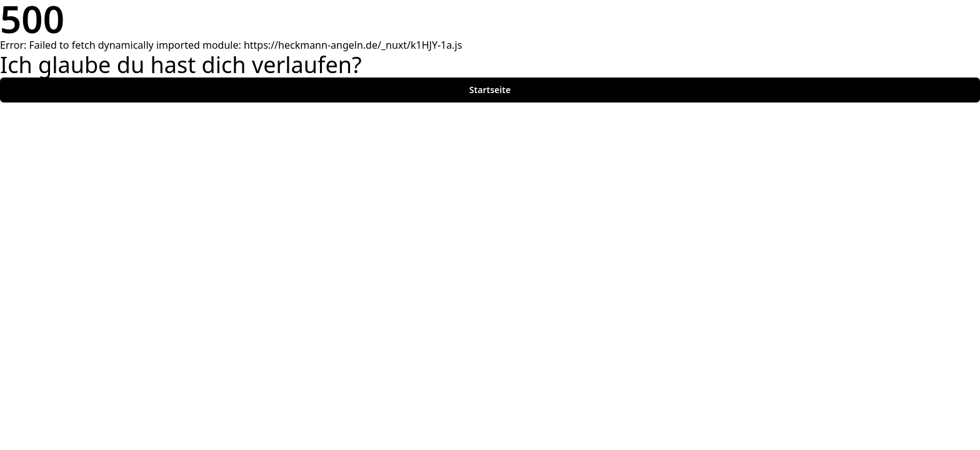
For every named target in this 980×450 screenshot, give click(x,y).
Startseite (490, 90)
